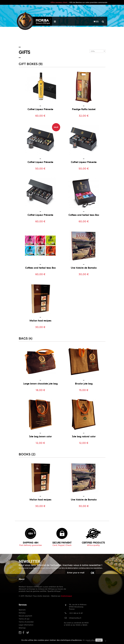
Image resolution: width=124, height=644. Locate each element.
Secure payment (25, 616)
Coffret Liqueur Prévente (40, 109)
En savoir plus (89, 640)
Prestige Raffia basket (84, 109)
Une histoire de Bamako (84, 268)
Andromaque (66, 596)
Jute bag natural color (84, 436)
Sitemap (22, 628)
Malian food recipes (40, 321)
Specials (22, 610)
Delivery (22, 613)
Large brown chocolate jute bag (40, 384)
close (99, 640)
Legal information (26, 625)
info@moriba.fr (75, 618)
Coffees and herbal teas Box (84, 215)
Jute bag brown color (40, 436)
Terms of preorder (26, 622)
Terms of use (24, 619)
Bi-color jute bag (84, 384)
